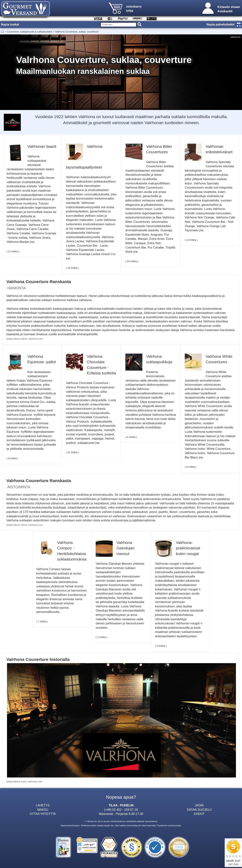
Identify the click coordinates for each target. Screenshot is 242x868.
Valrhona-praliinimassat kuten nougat (188, 548)
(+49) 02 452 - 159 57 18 (121, 810)
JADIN (199, 805)
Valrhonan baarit (42, 146)
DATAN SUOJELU (199, 810)
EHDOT (199, 814)
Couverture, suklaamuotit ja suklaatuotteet (29, 32)
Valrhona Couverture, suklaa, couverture (77, 32)
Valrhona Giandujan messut (126, 548)
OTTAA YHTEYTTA (43, 814)
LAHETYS (43, 805)
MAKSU (43, 810)
